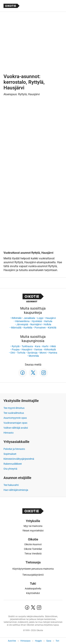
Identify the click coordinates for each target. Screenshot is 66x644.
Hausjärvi (51, 318)
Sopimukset (10, 454)
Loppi (40, 318)
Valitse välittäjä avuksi (16, 428)
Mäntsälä (16, 328)
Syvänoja (32, 353)
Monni (43, 353)
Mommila (34, 356)
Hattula (48, 321)
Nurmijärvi (36, 324)
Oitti (13, 353)
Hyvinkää (37, 321)
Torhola (21, 353)
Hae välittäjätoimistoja (16, 490)
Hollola (47, 324)
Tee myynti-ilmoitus (14, 408)
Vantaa (38, 349)
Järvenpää (22, 324)
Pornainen (40, 328)
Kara (38, 346)
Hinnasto (9, 433)
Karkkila (28, 328)
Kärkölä (52, 328)
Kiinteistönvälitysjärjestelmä (19, 459)
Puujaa (16, 349)
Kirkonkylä (50, 349)
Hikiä (53, 346)
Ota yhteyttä (10, 469)
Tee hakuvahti (11, 485)
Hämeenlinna (22, 321)
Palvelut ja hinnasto (14, 449)
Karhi (45, 346)
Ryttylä (16, 346)
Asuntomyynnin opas (15, 418)
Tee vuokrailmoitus (14, 413)
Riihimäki (17, 318)
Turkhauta (27, 346)
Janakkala (29, 318)
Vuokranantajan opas (15, 423)
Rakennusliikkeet (13, 464)
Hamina (53, 353)
